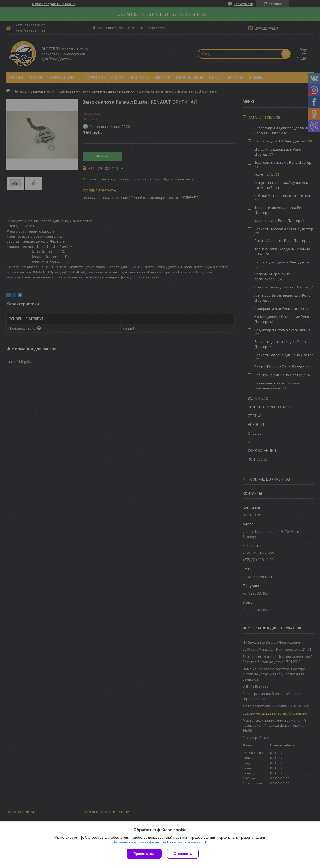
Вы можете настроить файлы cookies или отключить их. (158, 842)
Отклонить (183, 854)
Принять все (144, 854)
